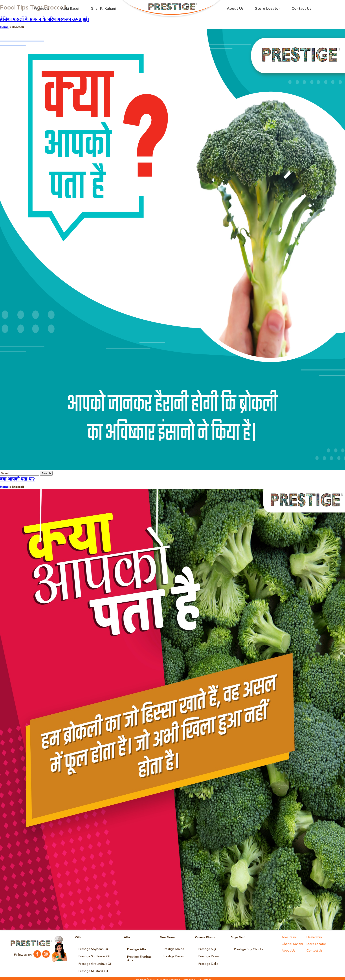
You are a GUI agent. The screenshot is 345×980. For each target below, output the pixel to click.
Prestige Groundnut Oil (95, 962)
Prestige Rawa (208, 956)
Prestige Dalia (208, 962)
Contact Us (301, 9)
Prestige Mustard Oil (93, 969)
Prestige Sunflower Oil (94, 956)
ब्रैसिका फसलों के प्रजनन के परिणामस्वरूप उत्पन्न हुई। (44, 20)
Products (42, 9)
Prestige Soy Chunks (249, 949)
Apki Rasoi (70, 9)
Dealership (314, 937)
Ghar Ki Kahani (103, 9)
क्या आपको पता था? (17, 479)
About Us (235, 9)
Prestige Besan (173, 956)
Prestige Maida (173, 949)
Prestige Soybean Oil (93, 949)
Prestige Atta (136, 949)
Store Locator (268, 9)
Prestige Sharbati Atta (139, 957)
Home (4, 27)
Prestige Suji (207, 949)
